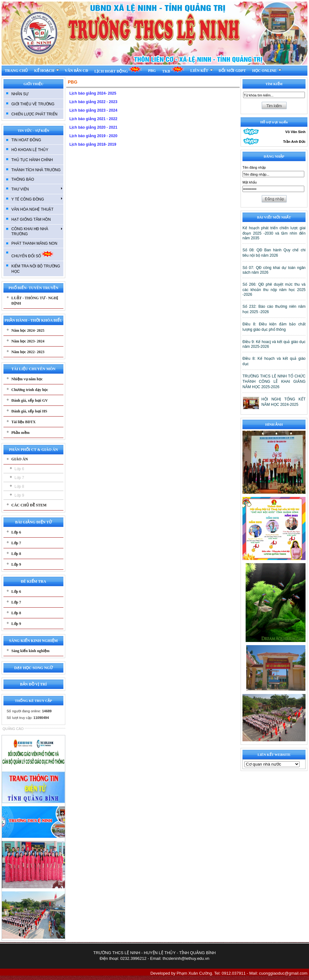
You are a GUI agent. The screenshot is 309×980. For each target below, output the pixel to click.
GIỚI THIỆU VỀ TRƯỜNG (33, 104)
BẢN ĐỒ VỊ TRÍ (34, 684)
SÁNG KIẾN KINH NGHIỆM (33, 641)
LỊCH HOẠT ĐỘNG (118, 70)
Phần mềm (20, 433)
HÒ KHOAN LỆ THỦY (30, 150)
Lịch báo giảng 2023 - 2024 (93, 110)
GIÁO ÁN (20, 459)
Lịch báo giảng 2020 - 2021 (93, 127)
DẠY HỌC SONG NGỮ (33, 668)
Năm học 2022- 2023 (28, 352)
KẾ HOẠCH (47, 71)
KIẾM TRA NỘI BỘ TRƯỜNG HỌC (36, 269)
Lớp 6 (19, 469)
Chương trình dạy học (30, 390)
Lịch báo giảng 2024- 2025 (93, 93)
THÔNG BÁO (23, 179)
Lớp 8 (19, 487)
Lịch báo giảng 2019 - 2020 (93, 136)
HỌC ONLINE (267, 71)
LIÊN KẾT (202, 71)
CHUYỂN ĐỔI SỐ (33, 254)
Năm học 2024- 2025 (28, 330)
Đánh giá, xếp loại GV (30, 400)
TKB (173, 70)
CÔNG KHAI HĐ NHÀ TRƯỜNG (37, 231)
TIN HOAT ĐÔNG (26, 140)
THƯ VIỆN (37, 189)
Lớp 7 (19, 478)
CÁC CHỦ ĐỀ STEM (29, 505)
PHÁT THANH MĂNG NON (34, 243)
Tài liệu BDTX (23, 422)
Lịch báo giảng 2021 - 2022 (93, 119)
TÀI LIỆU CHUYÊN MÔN (33, 369)
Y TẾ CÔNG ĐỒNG (37, 199)
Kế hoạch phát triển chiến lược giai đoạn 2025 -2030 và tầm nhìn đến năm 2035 (274, 233)
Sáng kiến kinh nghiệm (30, 651)
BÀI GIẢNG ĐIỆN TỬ (33, 522)
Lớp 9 (19, 495)
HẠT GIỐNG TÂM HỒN (31, 219)
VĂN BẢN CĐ (76, 71)
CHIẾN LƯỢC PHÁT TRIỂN (34, 114)
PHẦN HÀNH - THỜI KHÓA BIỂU (33, 320)
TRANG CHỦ (16, 71)
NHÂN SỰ (20, 94)
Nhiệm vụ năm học (27, 379)
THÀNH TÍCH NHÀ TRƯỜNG (36, 170)
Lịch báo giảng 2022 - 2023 (93, 102)
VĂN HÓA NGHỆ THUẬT (32, 209)
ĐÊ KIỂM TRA (33, 581)
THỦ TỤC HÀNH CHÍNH (32, 160)
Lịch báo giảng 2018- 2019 (93, 144)
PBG (152, 71)
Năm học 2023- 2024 (28, 341)
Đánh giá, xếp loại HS (29, 411)
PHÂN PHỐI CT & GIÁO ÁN (33, 450)
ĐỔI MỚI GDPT (232, 71)
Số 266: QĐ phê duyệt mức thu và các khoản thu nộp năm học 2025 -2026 (274, 289)
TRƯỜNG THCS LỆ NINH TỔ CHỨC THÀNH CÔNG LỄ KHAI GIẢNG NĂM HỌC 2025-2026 (274, 382)
